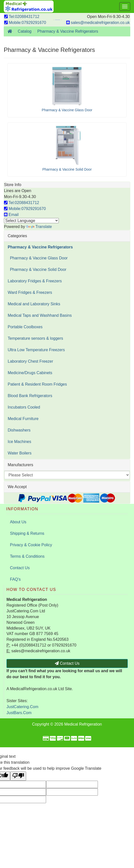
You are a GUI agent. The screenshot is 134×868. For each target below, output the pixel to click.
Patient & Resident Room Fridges (37, 384)
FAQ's (15, 579)
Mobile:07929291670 (25, 23)
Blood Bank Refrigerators (30, 396)
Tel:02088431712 (22, 17)
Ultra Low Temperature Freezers (36, 350)
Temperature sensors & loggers (35, 338)
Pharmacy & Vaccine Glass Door (38, 258)
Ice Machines (19, 442)
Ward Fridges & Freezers (30, 292)
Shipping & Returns (27, 533)
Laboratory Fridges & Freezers (35, 281)
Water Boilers (20, 453)
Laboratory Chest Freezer (30, 361)
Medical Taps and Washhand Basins (40, 315)
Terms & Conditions (27, 556)
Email (11, 215)
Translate (39, 227)
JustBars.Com (19, 713)
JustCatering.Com (22, 707)
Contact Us (20, 568)
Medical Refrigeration (83, 724)
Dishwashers (19, 430)
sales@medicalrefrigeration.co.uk (98, 23)
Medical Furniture (23, 419)
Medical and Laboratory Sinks (34, 304)
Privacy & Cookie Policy (31, 545)
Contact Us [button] (67, 663)
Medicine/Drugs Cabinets (30, 373)
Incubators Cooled (24, 407)
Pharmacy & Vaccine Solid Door (37, 270)
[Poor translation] (18, 776)
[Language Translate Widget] (31, 221)
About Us (18, 522)
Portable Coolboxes (25, 327)
